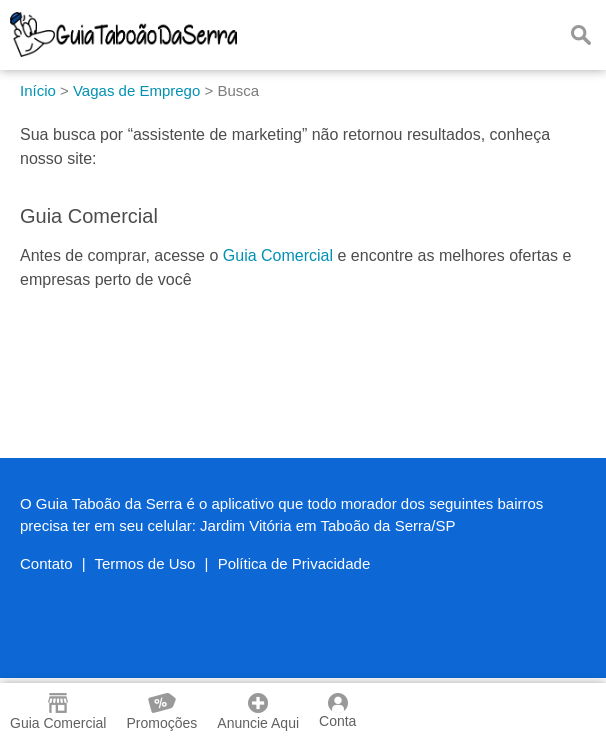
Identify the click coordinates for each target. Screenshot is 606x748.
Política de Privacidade (294, 563)
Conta (337, 711)
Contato (46, 563)
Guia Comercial (278, 255)
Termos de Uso (145, 563)
